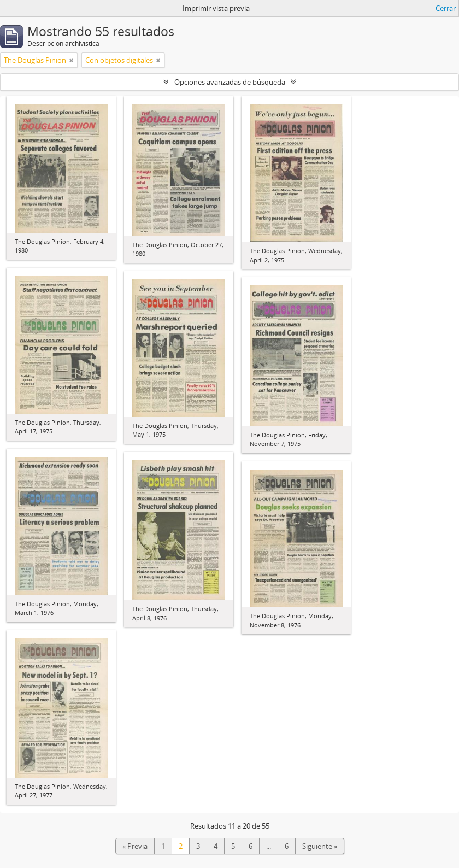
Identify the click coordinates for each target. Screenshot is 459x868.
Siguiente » (320, 846)
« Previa (135, 846)
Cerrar (446, 8)
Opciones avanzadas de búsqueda (230, 82)
